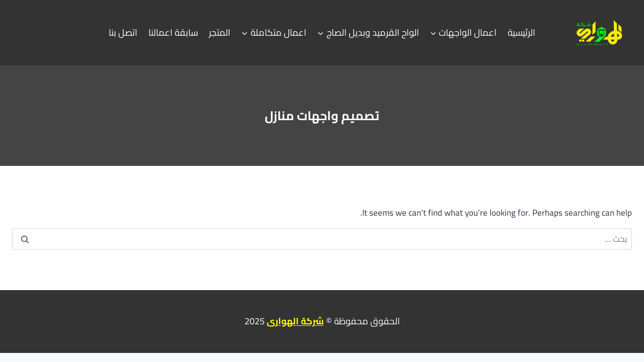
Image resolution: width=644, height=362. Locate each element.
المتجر (220, 32)
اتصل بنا (123, 32)
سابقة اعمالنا (173, 32)
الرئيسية (521, 32)
